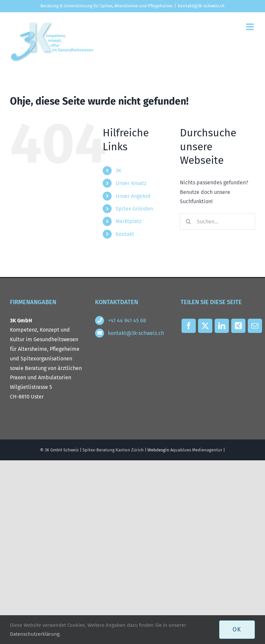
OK (237, 629)
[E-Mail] (255, 327)
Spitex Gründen (134, 209)
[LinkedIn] (222, 327)
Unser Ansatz (131, 183)
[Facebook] (189, 327)
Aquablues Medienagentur (196, 450)
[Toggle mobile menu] (251, 27)
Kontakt (125, 234)
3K (118, 171)
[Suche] (188, 221)
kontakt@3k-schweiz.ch (201, 6)
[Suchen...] (217, 221)
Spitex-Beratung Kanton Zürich (113, 450)
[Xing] (238, 327)
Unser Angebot (133, 196)
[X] (205, 327)
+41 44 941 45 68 (127, 321)
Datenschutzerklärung (35, 634)
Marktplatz (129, 221)
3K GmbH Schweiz (62, 450)
